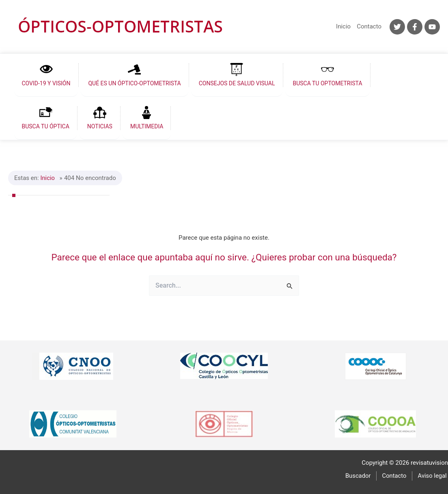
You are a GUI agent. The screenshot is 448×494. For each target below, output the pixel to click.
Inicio (343, 26)
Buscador (362, 475)
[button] (44, 75)
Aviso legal (433, 475)
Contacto (369, 26)
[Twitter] (397, 27)
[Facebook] (415, 27)
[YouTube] (432, 27)
